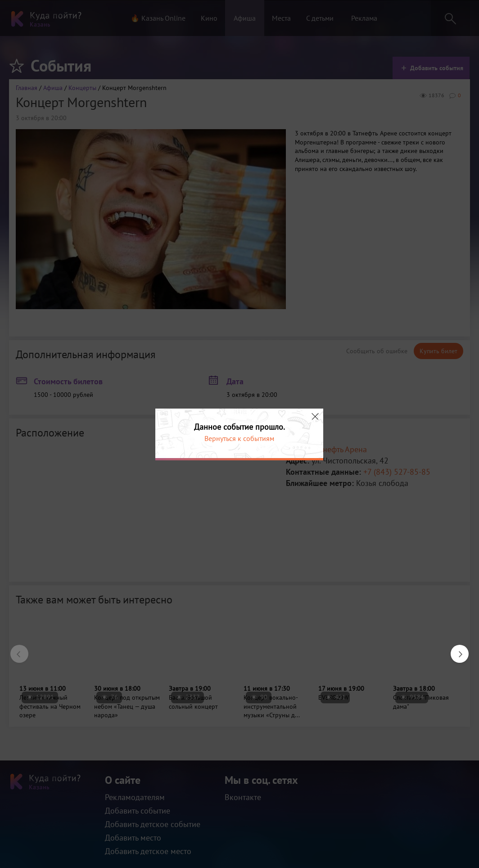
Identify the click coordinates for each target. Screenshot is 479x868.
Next (455, 649)
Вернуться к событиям (239, 438)
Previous (15, 649)
